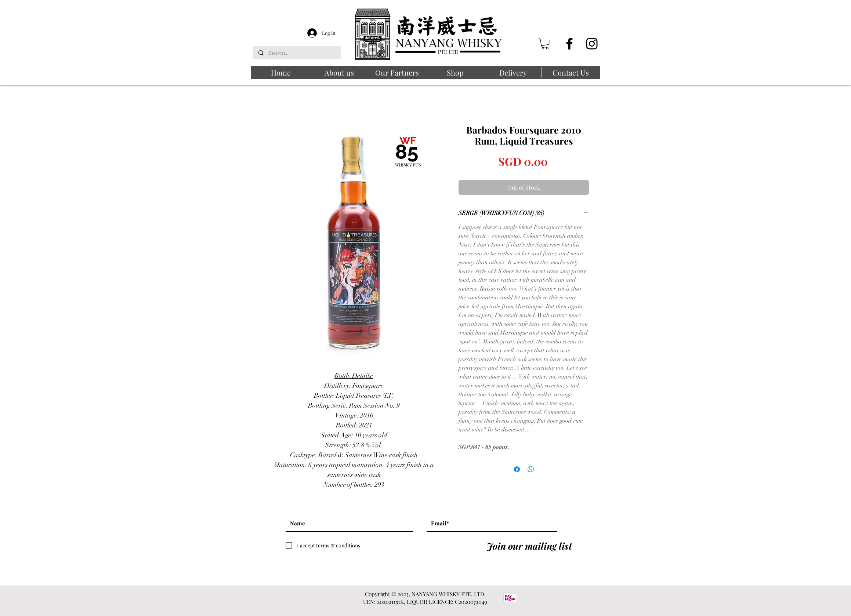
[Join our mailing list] (529, 546)
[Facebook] (569, 44)
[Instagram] (592, 44)
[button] (545, 44)
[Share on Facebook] (517, 469)
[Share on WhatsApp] (531, 469)
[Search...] (297, 53)
